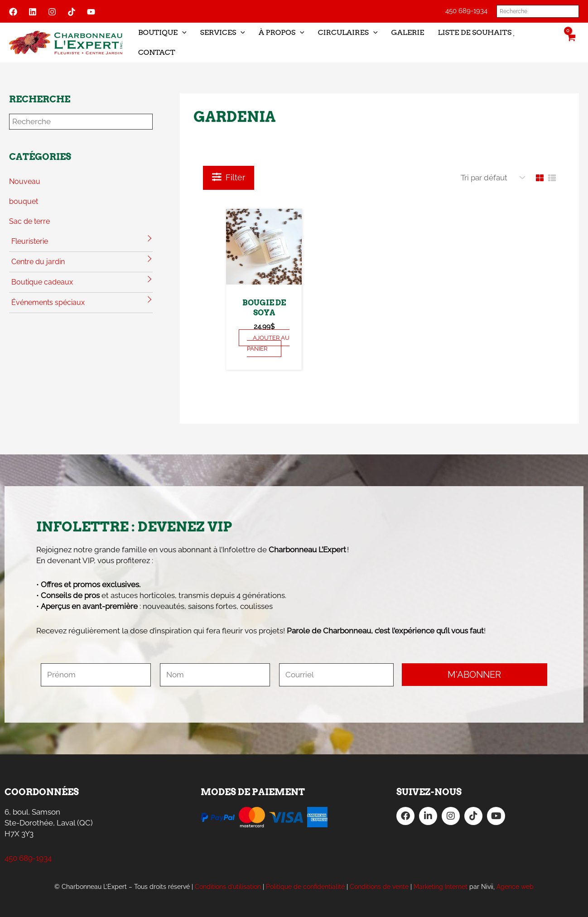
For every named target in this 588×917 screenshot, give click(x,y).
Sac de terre (29, 221)
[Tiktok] (72, 12)
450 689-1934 (466, 11)
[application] (182, 33)
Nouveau (25, 181)
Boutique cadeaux (42, 282)
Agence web (515, 887)
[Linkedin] (33, 12)
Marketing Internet (441, 887)
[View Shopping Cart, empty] (571, 43)
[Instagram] (52, 12)
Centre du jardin (38, 262)
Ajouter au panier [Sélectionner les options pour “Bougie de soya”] (268, 343)
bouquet (24, 201)
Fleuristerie (30, 241)
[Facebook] (13, 12)
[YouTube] (91, 12)
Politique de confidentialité (305, 887)
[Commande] (491, 178)
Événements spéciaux (48, 302)
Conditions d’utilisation (228, 887)
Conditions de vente (379, 887)
